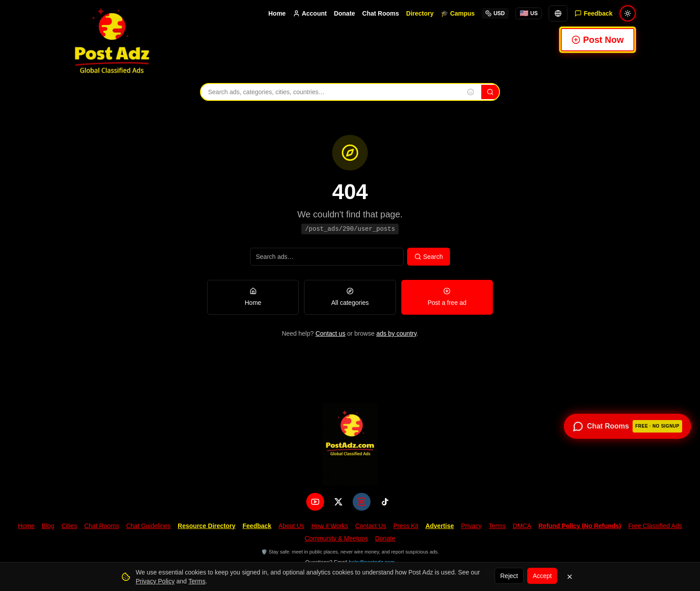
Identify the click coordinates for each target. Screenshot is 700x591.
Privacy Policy (155, 581)
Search (429, 257)
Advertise (440, 526)
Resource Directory (206, 526)
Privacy (471, 526)
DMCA (522, 526)
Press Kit (406, 526)
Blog (48, 526)
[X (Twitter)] (338, 502)
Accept (542, 576)
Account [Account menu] (310, 13)
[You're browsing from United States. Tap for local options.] (529, 13)
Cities (69, 526)
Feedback (257, 526)
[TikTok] (385, 502)
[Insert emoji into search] (471, 92)
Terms (497, 526)
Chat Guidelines (148, 526)
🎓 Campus (458, 13)
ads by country (396, 333)
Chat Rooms (380, 13)
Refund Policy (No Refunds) (580, 526)
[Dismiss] (570, 577)
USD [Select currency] (495, 13)
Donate (344, 13)
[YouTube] (315, 502)
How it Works (329, 526)
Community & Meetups (337, 538)
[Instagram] (362, 502)
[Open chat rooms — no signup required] (627, 426)
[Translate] (558, 13)
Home (277, 13)
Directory (420, 13)
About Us (292, 526)
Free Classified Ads (655, 526)
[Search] (490, 92)
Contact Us (371, 526)
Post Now (598, 40)
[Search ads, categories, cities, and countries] (330, 92)
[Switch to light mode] (628, 13)
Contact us (331, 333)
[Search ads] (327, 257)
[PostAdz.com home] (350, 444)
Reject (509, 576)
